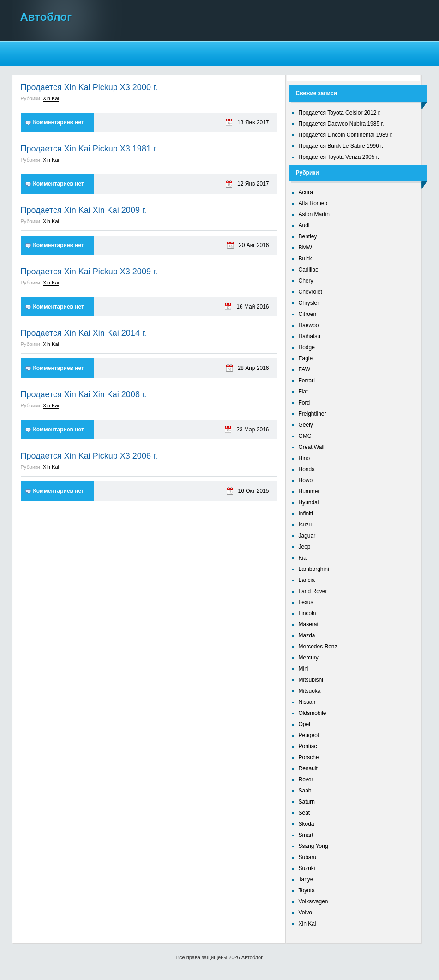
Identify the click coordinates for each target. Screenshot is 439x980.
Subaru (308, 857)
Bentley (308, 236)
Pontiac (308, 746)
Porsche (309, 757)
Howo (306, 480)
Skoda (307, 824)
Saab (305, 791)
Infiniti (306, 514)
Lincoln (307, 613)
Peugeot (309, 735)
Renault (308, 768)
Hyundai (309, 502)
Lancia (307, 580)
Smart (306, 835)
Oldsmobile (313, 713)
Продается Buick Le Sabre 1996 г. (341, 146)
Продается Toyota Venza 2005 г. (339, 157)
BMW (305, 248)
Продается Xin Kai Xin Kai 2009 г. (84, 210)
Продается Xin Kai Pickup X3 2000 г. (89, 87)
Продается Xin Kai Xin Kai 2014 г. (84, 333)
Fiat (303, 392)
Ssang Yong (313, 846)
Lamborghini (314, 569)
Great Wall (312, 447)
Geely (306, 425)
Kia (303, 558)
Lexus (306, 602)
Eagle (306, 358)
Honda (307, 469)
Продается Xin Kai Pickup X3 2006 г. (89, 456)
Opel (304, 724)
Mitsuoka (310, 691)
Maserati (309, 624)
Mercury (309, 658)
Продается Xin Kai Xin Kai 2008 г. (84, 394)
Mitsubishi (311, 680)
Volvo (305, 913)
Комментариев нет (59, 122)
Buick (305, 259)
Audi (304, 225)
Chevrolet (310, 292)
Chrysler (309, 303)
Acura (306, 192)
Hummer (309, 491)
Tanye (306, 879)
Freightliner (313, 414)
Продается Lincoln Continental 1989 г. (346, 135)
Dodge (307, 347)
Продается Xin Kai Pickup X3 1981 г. (89, 149)
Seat (304, 813)
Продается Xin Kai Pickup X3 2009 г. (89, 272)
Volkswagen (313, 901)
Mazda (307, 635)
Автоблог (46, 17)
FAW (305, 369)
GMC (305, 436)
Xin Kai (51, 98)
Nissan (307, 702)
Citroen (308, 314)
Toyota (307, 890)
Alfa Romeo (313, 203)
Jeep (305, 547)
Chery (306, 281)
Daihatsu (310, 336)
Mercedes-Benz (318, 647)
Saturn (307, 802)
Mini (304, 669)
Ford (304, 403)
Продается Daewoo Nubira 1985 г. (341, 124)
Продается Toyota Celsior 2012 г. (340, 113)
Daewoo (309, 325)
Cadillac (309, 270)
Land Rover (313, 591)
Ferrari (307, 381)
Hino (304, 458)
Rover (306, 780)
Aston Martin (314, 214)
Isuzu (305, 525)
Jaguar (307, 536)
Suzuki (307, 868)
